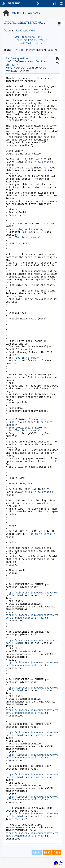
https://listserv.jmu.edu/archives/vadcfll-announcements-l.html (32, 617)
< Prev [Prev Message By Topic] (31, 50)
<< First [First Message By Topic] (20, 50)
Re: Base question (17, 58)
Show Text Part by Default (31, 40)
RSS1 (47, 853)
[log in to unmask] (39, 162)
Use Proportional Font (28, 37)
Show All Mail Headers (28, 43)
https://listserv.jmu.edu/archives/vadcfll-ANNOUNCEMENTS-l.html (32, 835)
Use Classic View (25, 31)
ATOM (37, 853)
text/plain (11, 71)
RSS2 (57, 853)
